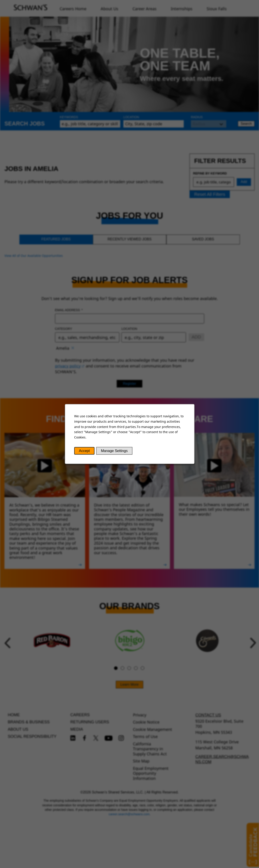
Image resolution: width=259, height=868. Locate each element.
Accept (84, 451)
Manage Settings (114, 451)
